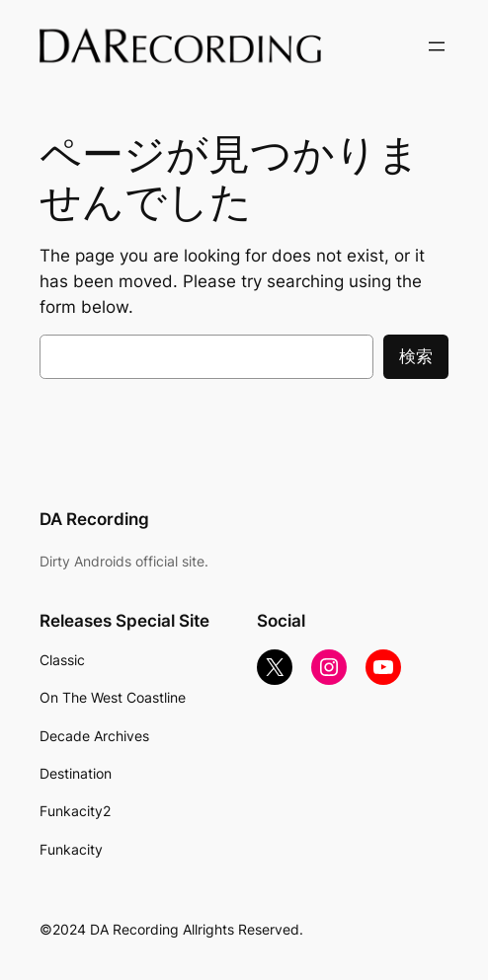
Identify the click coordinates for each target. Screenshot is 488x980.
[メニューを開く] (437, 46)
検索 (416, 356)
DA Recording (94, 519)
